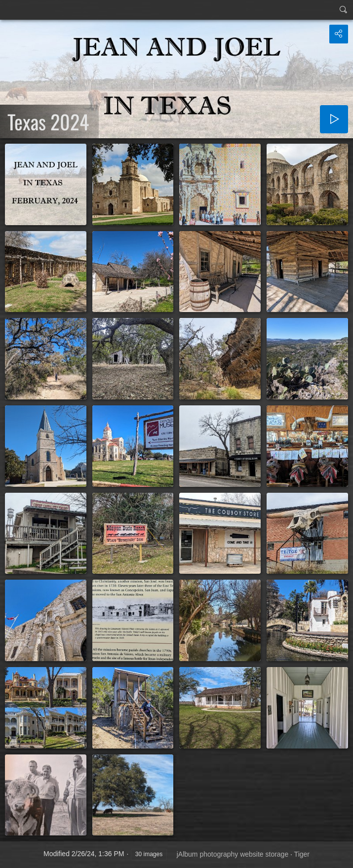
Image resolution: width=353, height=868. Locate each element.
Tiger (302, 854)
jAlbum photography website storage (233, 854)
